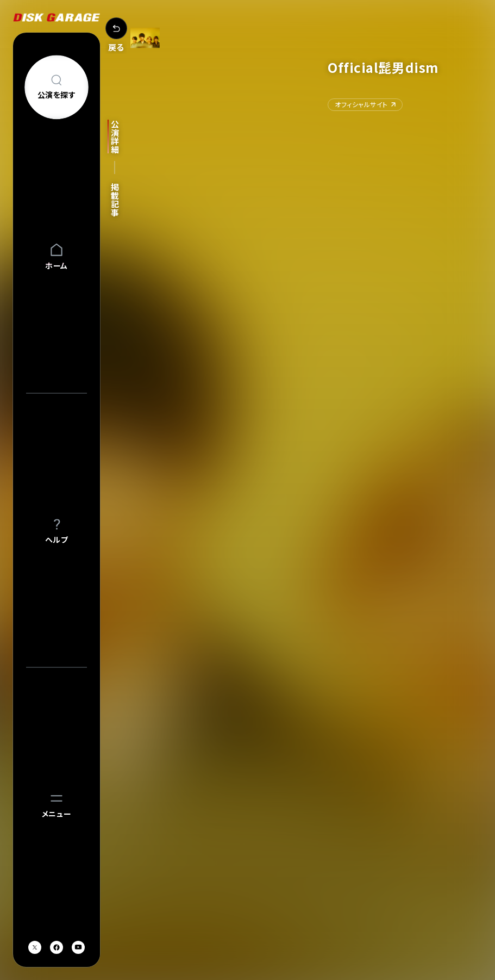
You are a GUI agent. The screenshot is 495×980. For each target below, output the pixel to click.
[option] (245, 631)
